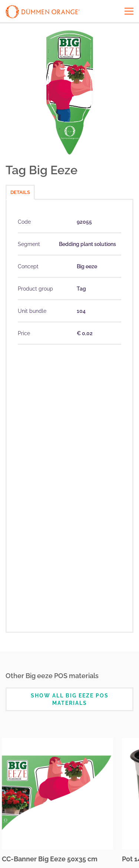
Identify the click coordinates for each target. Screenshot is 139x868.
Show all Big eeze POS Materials (70, 699)
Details (20, 192)
